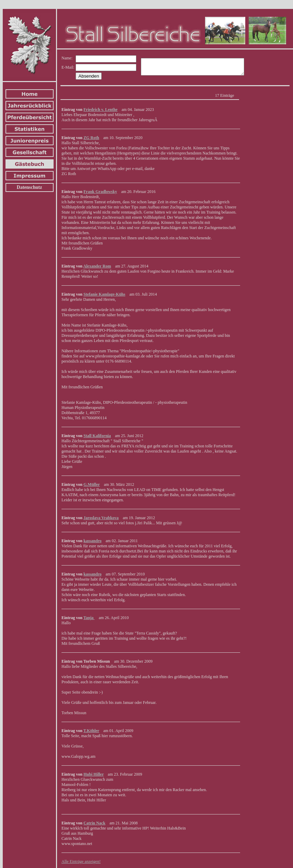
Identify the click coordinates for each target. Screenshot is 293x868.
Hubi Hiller (94, 774)
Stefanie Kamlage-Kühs (104, 294)
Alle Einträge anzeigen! (81, 861)
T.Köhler (91, 731)
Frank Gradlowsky (100, 192)
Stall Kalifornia (97, 436)
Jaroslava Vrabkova (101, 518)
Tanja (89, 618)
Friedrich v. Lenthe (100, 110)
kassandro (92, 541)
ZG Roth (91, 138)
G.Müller (92, 484)
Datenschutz (30, 187)
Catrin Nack (94, 823)
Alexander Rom (97, 266)
